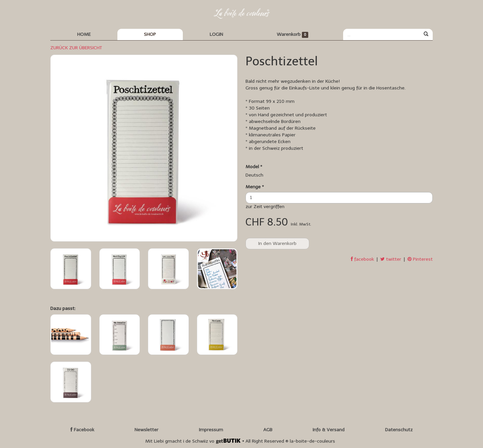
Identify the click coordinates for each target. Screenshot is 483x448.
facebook (362, 259)
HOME (84, 34)
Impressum (211, 430)
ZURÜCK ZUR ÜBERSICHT (76, 48)
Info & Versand (329, 430)
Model (254, 167)
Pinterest (420, 259)
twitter (391, 259)
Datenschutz (399, 430)
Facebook (82, 430)
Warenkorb (293, 35)
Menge (255, 187)
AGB (268, 430)
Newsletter (146, 430)
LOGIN (216, 34)
